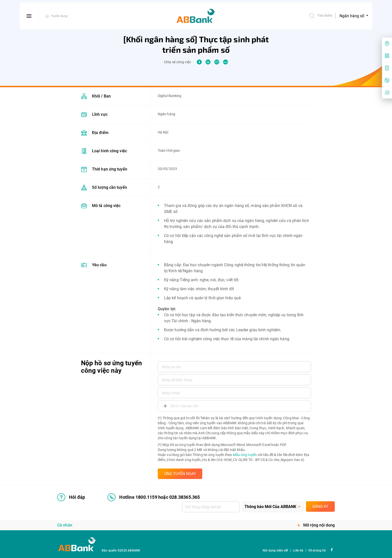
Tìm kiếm (320, 16)
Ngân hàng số (352, 16)
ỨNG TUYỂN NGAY (180, 474)
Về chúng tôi (317, 550)
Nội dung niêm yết (275, 550)
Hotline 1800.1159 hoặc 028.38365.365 (154, 497)
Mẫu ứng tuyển (245, 455)
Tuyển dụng (59, 16)
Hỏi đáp (71, 497)
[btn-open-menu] (29, 16)
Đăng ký (320, 506)
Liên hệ (298, 550)
